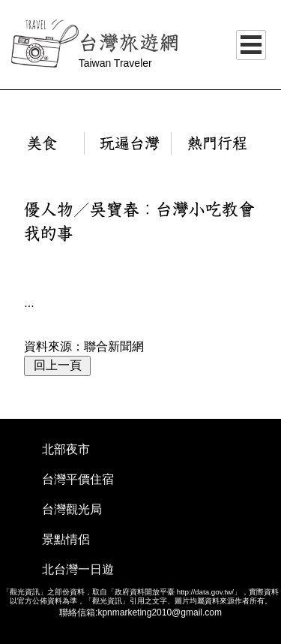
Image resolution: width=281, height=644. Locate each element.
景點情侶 (66, 539)
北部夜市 (66, 449)
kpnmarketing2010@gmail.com (160, 612)
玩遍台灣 (130, 143)
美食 (42, 143)
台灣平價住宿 (78, 479)
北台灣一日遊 (78, 569)
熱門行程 (217, 143)
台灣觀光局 (72, 509)
